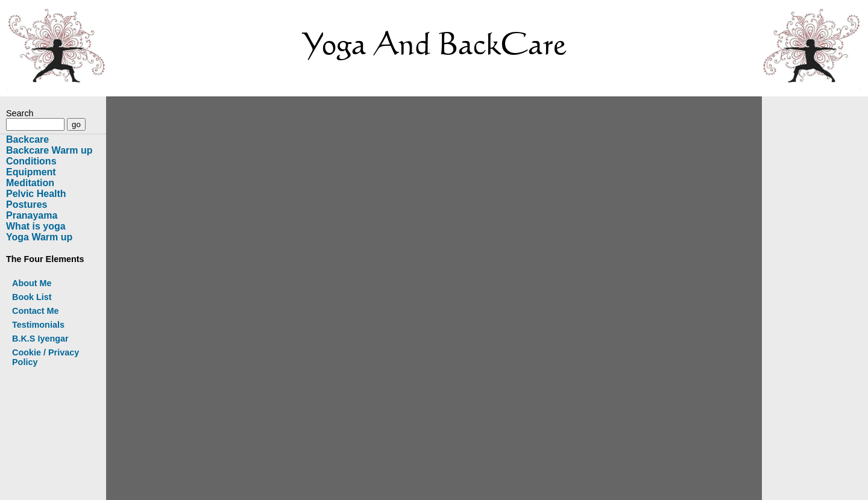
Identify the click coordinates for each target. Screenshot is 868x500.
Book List (32, 297)
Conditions (31, 161)
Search (20, 113)
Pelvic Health (36, 194)
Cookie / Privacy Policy (46, 357)
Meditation (30, 183)
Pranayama (32, 215)
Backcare (27, 139)
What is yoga (36, 226)
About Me (32, 283)
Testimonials (38, 325)
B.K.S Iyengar (40, 339)
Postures (27, 205)
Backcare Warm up (49, 150)
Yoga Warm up (39, 237)
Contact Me (36, 311)
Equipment (31, 172)
